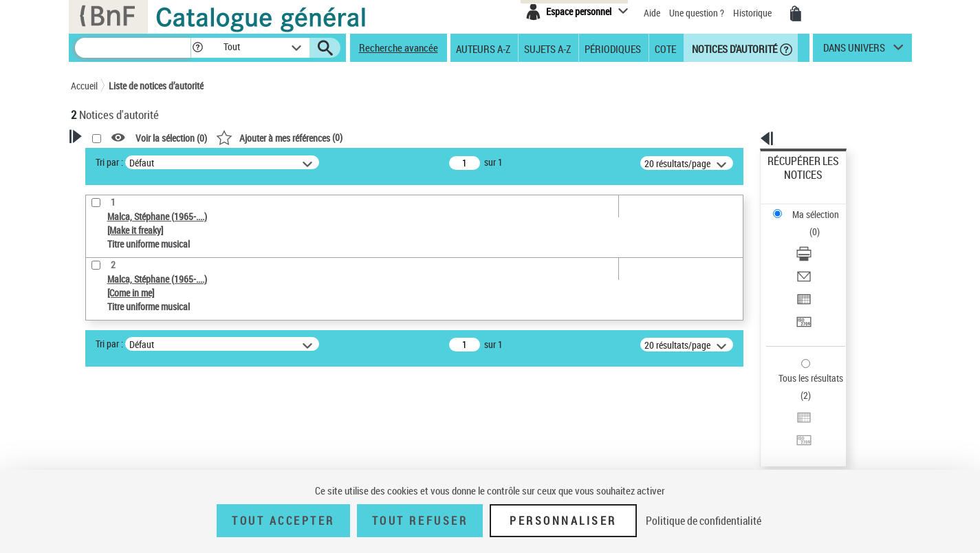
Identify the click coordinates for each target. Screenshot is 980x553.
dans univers (854, 51)
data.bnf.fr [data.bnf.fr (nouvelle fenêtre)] (758, 421)
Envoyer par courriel (807, 223)
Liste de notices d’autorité (156, 86)
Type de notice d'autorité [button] (137, 373)
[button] (197, 48)
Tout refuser (420, 521)
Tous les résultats (802, 294)
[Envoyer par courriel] (821, 224)
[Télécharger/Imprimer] (821, 207)
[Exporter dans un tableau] (821, 240)
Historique (753, 13)
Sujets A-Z (547, 48)
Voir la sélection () (348, 138)
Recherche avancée (399, 47)
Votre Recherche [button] (127, 160)
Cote (665, 48)
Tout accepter (283, 521)
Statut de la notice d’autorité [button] (145, 437)
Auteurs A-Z (483, 48)
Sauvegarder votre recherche (157, 322)
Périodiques (613, 48)
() (456, 137)
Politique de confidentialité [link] (704, 521)
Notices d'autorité (733, 48)
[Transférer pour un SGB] (821, 257)
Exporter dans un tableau (817, 240)
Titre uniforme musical (140, 416)
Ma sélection (793, 183)
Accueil (84, 86)
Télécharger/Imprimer (810, 207)
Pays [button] (95, 459)
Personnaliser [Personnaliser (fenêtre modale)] (563, 521)
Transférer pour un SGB (813, 256)
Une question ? (697, 13)
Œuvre (102, 395)
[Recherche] (133, 48)
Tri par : (286, 162)
